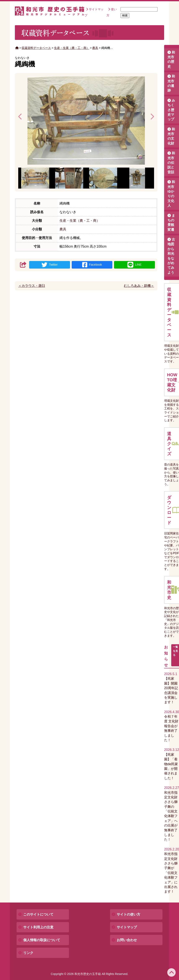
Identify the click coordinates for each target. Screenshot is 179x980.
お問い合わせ (127, 940)
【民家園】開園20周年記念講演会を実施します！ (171, 688)
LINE (134, 265)
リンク (28, 953)
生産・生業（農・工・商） (72, 48)
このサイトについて (38, 914)
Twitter (50, 265)
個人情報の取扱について (42, 940)
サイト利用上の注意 (38, 927)
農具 (95, 48)
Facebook (92, 265)
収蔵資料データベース (36, 48)
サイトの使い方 (128, 914)
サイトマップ (127, 927)
